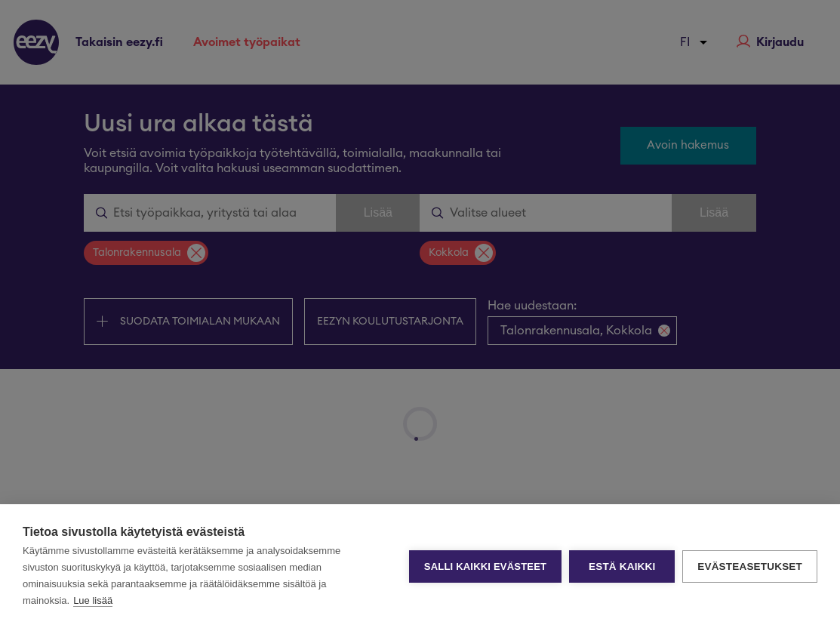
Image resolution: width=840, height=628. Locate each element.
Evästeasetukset (750, 566)
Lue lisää (93, 600)
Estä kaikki (622, 566)
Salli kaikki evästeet (485, 566)
